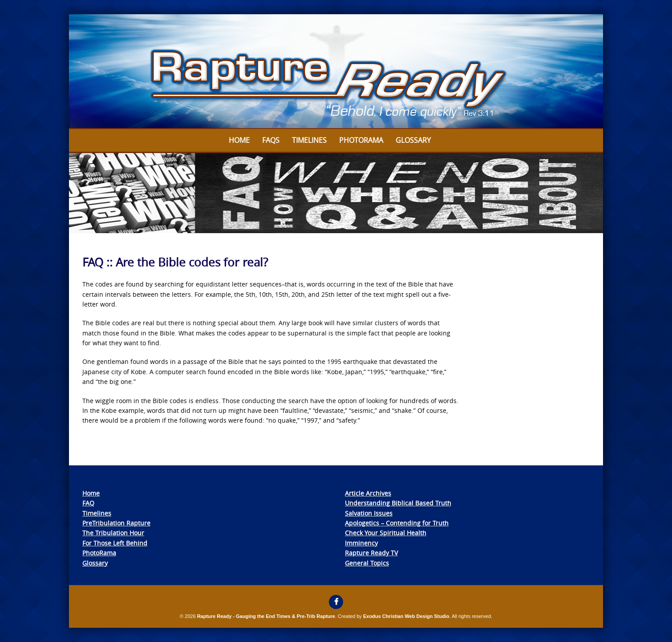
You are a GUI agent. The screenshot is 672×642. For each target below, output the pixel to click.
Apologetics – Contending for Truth (397, 523)
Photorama (361, 140)
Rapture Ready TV (371, 553)
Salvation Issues (369, 513)
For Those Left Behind (115, 543)
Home (239, 140)
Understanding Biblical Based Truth (398, 503)
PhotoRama (99, 553)
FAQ (88, 503)
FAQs (271, 140)
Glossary (413, 140)
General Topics (367, 563)
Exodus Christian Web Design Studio (406, 616)
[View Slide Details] (336, 72)
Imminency (361, 543)
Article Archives (368, 493)
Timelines (309, 140)
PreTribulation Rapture (116, 523)
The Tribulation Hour (113, 533)
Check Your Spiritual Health (386, 533)
